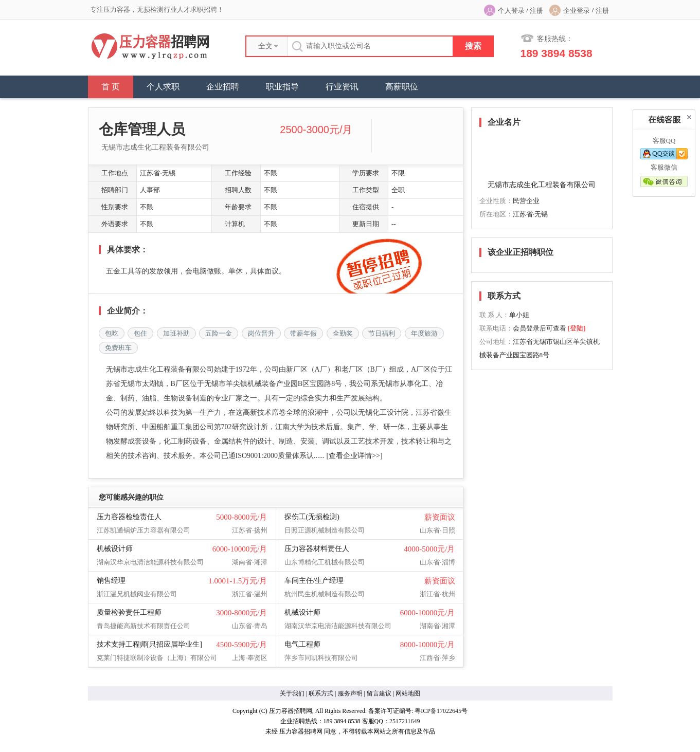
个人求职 (163, 87)
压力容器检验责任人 (129, 517)
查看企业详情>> (354, 456)
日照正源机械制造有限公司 (325, 530)
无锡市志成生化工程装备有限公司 (155, 147)
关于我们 (292, 693)
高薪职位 (402, 87)
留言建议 (379, 693)
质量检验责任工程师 (129, 612)
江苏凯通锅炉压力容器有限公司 (143, 530)
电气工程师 (302, 644)
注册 (536, 11)
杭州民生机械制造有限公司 (325, 594)
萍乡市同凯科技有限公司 (321, 658)
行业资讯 (342, 87)
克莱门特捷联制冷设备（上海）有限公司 (157, 658)
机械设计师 (115, 549)
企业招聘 (223, 87)
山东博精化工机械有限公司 (325, 562)
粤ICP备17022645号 (441, 711)
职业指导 (282, 87)
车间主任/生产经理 (314, 581)
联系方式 (321, 693)
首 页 (111, 87)
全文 (265, 46)
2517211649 (405, 721)
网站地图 (408, 693)
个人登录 (511, 11)
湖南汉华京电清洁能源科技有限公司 (150, 562)
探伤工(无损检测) (312, 517)
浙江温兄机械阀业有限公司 (137, 594)
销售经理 (111, 581)
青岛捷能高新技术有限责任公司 (143, 626)
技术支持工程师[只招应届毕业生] (149, 644)
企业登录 (577, 11)
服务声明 (350, 693)
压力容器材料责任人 (317, 549)
